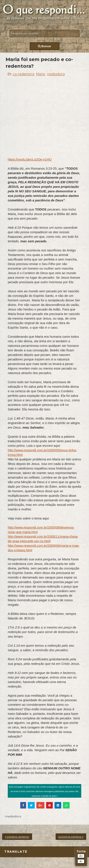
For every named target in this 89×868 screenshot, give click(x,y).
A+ (81, 856)
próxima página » (71, 837)
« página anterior (17, 837)
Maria (41, 74)
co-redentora (23, 74)
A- (81, 861)
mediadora (56, 74)
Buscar (44, 46)
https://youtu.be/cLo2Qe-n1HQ (30, 159)
